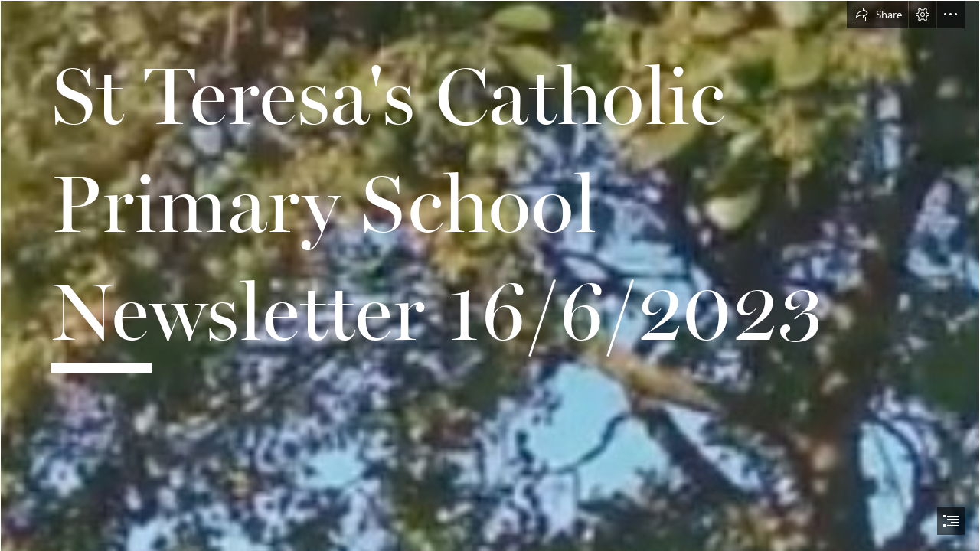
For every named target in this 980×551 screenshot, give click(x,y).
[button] (877, 15)
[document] (490, 275)
